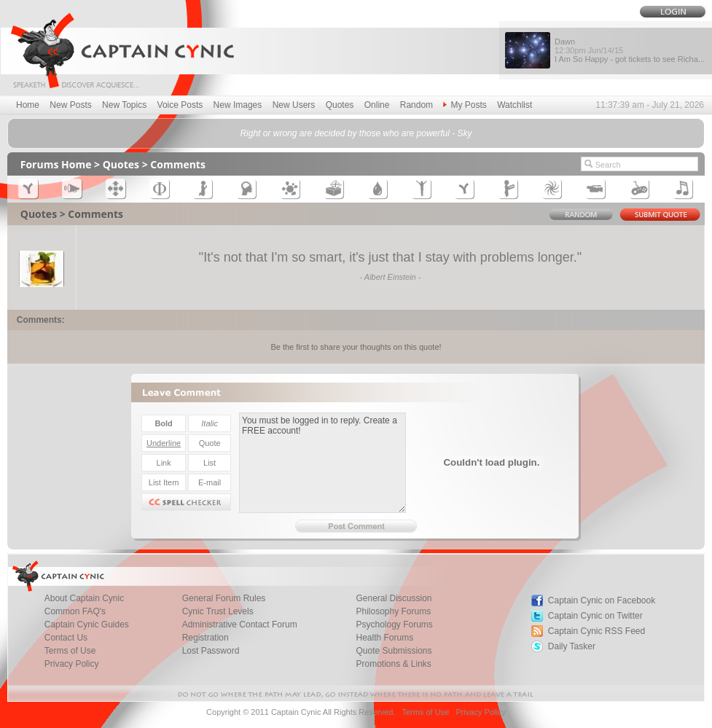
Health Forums (384, 638)
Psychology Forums (394, 625)
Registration (206, 638)
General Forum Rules (224, 598)
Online (377, 105)
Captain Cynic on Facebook (602, 600)
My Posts (465, 105)
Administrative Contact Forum (240, 625)
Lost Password (211, 651)
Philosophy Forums (393, 611)
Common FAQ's (75, 611)
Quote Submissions (394, 651)
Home (28, 105)
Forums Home (56, 164)
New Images (238, 105)
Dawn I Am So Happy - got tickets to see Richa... (630, 50)
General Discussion (394, 598)
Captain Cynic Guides (87, 625)
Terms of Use (70, 651)
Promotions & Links (393, 664)
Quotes (340, 105)
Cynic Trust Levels (218, 611)
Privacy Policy (72, 664)
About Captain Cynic (84, 598)
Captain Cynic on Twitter (595, 616)
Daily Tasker (572, 646)
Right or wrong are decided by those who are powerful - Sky (356, 133)
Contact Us (66, 638)
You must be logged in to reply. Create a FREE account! (322, 463)
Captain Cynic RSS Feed (596, 631)
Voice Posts (180, 105)
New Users (294, 105)
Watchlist (515, 105)
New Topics (124, 105)
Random (416, 105)
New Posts (70, 105)
